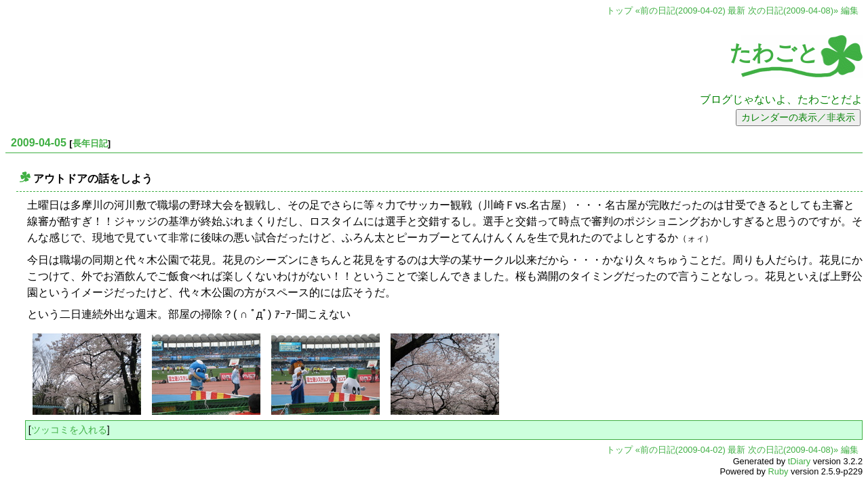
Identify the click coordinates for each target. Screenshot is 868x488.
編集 (850, 11)
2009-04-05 (39, 143)
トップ (619, 11)
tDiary (799, 461)
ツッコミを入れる (69, 430)
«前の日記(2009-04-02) (680, 11)
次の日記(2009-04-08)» (793, 11)
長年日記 (90, 143)
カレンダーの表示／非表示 (798, 117)
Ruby (778, 471)
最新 (736, 11)
